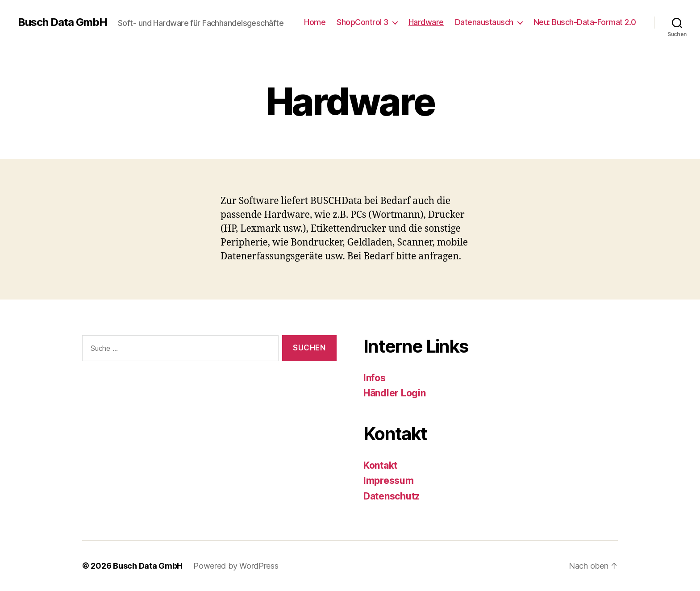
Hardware (426, 22)
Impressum (389, 481)
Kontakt (380, 465)
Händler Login (395, 393)
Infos (375, 378)
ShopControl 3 (362, 22)
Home (315, 22)
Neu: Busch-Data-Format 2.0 (585, 22)
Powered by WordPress (236, 566)
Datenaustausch (484, 22)
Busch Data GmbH (62, 22)
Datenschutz (392, 496)
